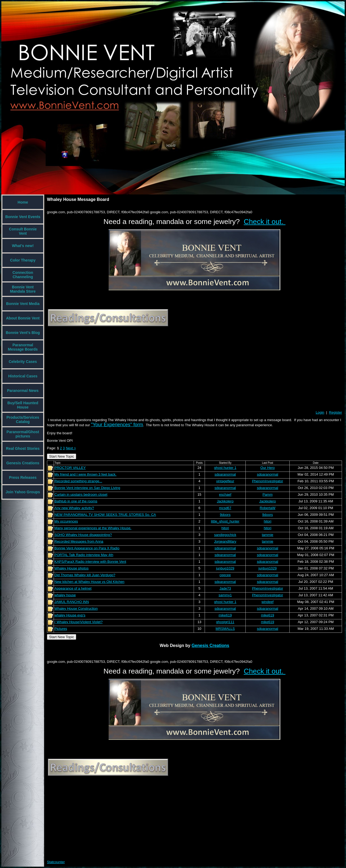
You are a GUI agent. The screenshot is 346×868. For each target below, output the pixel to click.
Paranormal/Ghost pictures (23, 434)
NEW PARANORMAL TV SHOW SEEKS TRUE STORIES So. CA (105, 515)
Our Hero (268, 468)
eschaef (225, 494)
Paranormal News (23, 391)
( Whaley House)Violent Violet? (78, 622)
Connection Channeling (23, 275)
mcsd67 (225, 508)
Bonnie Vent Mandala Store (23, 289)
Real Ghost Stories (23, 448)
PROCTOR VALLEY (70, 468)
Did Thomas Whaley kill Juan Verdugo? (85, 575)
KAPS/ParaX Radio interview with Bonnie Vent (90, 562)
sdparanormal (225, 474)
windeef (268, 602)
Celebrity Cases (23, 362)
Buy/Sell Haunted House (23, 405)
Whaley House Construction (76, 608)
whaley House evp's (70, 615)
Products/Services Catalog (23, 420)
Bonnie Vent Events (23, 217)
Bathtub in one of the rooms (76, 501)
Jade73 (225, 588)
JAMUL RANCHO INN (72, 602)
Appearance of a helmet (73, 588)
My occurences (66, 521)
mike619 (225, 615)
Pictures (61, 629)
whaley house (65, 595)
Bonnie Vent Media (23, 304)
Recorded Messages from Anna (79, 541)
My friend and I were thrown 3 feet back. (85, 474)
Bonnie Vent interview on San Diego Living (87, 488)
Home (23, 202)
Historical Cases (23, 376)
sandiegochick (225, 535)
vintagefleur (225, 481)
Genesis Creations (23, 463)
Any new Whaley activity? (74, 508)
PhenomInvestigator (268, 481)
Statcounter (56, 862)
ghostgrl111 (225, 622)
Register (336, 412)
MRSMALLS (225, 629)
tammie (268, 535)
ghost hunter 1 (225, 468)
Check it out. (265, 222)
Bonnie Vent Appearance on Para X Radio (87, 548)
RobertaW (268, 508)
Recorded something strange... (78, 481)
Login (320, 412)
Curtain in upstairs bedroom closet (81, 494)
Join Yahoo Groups (23, 492)
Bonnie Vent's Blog (23, 333)
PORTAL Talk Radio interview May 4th (84, 555)
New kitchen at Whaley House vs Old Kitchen (89, 582)
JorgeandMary (225, 541)
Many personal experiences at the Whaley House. (93, 528)
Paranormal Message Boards (23, 347)
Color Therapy (23, 260)
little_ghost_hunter (225, 521)
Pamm (268, 494)
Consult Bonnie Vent (23, 231)
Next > (71, 448)
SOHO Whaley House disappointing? (83, 535)
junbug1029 (225, 568)
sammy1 (225, 595)
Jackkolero (225, 501)
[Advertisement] (126, 369)
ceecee (225, 575)
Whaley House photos (71, 568)
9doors (225, 515)
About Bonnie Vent (23, 318)
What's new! (23, 246)
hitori (267, 521)
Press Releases (23, 477)
